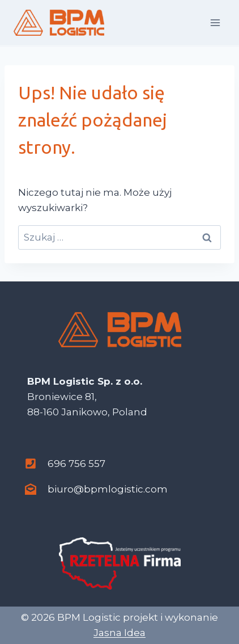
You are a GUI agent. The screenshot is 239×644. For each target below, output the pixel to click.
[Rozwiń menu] (215, 22)
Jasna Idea (119, 633)
